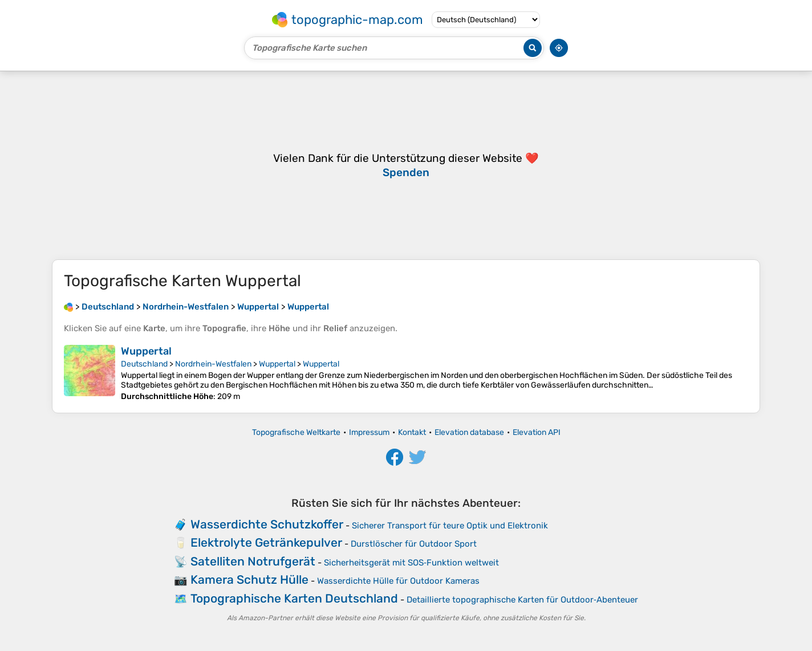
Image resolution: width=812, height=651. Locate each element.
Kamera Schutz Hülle (249, 579)
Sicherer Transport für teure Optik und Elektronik (450, 526)
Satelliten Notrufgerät (253, 561)
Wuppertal (146, 351)
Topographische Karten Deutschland (294, 598)
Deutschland (144, 364)
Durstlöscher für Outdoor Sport (414, 544)
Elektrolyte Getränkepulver (266, 542)
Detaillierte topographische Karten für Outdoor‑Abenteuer (522, 600)
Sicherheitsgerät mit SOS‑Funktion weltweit (411, 563)
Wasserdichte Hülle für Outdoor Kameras (398, 581)
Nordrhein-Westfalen (213, 364)
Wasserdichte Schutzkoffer (267, 524)
